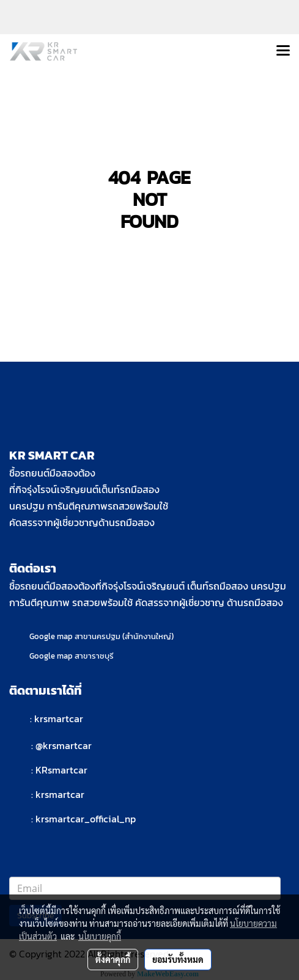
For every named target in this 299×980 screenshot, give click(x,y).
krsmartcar (59, 719)
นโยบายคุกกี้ (100, 936)
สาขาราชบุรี (94, 656)
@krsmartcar (64, 745)
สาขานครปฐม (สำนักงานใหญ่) (124, 636)
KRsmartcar (61, 770)
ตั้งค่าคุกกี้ (113, 959)
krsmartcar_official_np (86, 819)
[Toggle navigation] (283, 51)
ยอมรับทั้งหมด (178, 959)
